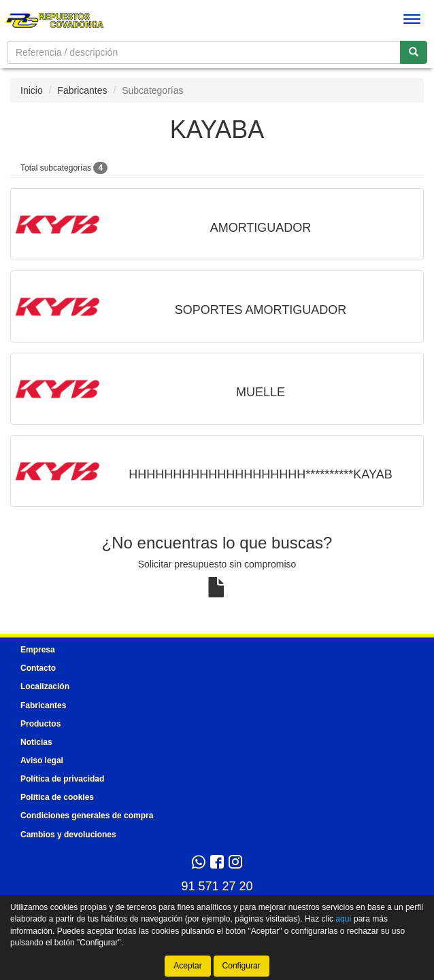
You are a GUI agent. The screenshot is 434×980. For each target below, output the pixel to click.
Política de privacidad (62, 779)
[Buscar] (414, 52)
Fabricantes (82, 90)
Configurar (241, 966)
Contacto (38, 668)
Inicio (32, 90)
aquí (343, 919)
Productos (40, 724)
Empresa (38, 650)
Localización (45, 686)
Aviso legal (42, 760)
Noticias (36, 742)
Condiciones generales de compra (87, 816)
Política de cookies (57, 797)
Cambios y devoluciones (68, 835)
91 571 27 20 (217, 886)
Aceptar (187, 966)
